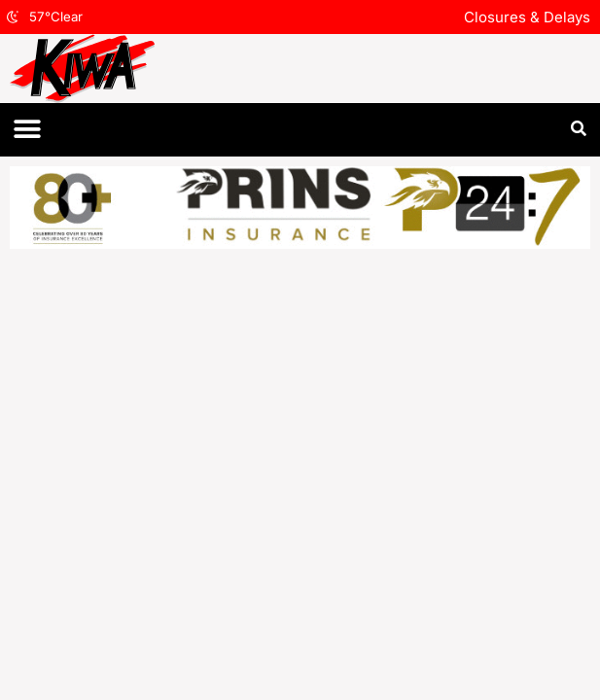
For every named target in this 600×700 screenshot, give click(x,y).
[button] (27, 130)
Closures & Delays (527, 17)
